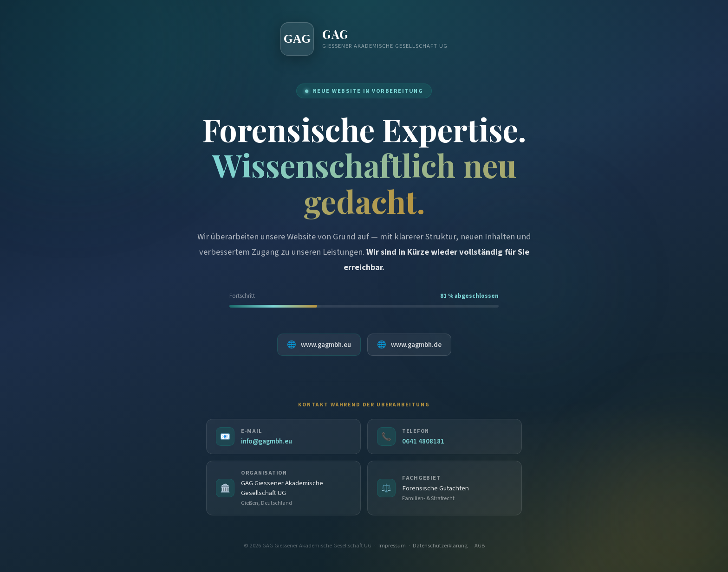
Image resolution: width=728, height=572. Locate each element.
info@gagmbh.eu (266, 443)
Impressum (392, 548)
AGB (480, 548)
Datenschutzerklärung (440, 548)
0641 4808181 (423, 443)
